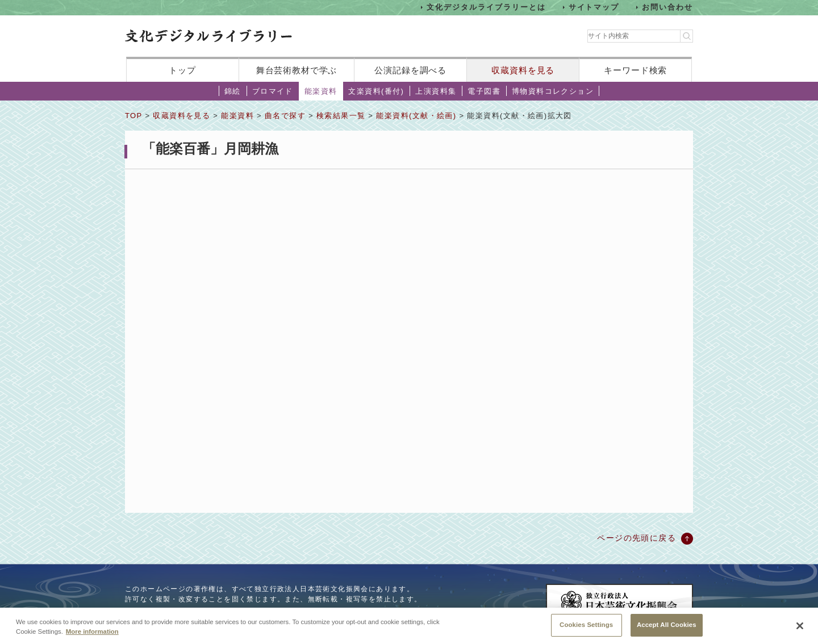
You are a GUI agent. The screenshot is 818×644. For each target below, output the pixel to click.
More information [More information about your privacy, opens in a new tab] (92, 634)
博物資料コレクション (553, 91)
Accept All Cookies (667, 628)
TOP (133, 116)
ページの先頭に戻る (637, 538)
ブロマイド (273, 91)
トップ (182, 70)
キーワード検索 (635, 70)
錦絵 (233, 91)
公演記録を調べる (410, 70)
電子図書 (484, 91)
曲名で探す (285, 116)
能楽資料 (321, 91)
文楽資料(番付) (376, 91)
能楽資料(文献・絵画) (416, 116)
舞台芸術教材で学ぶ (297, 70)
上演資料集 (436, 91)
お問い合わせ (667, 7)
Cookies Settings (586, 628)
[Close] (800, 629)
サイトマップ (594, 7)
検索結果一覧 (341, 116)
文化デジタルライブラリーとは (486, 7)
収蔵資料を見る (523, 70)
